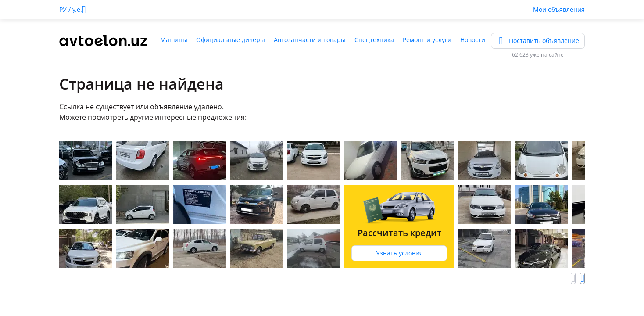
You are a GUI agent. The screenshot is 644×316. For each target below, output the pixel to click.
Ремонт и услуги (427, 40)
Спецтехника (374, 40)
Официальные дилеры (231, 40)
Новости (473, 40)
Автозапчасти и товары (310, 40)
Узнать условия (399, 253)
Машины (174, 40)
